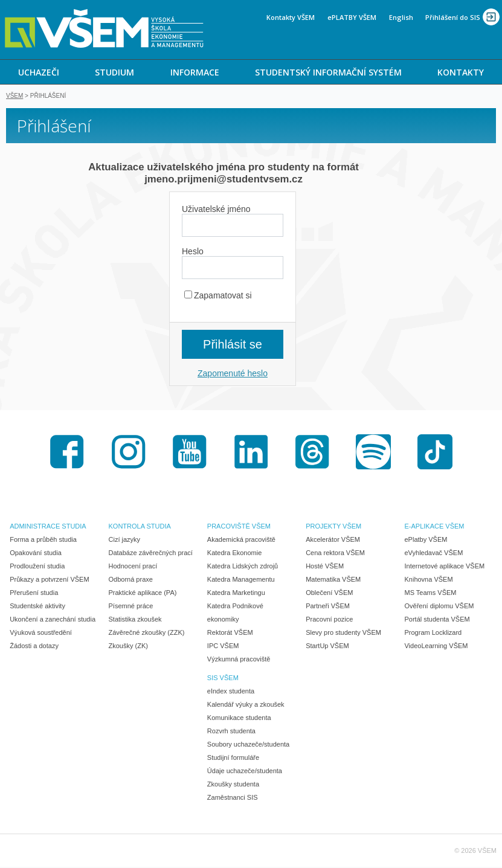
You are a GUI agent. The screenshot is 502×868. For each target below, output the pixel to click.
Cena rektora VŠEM (335, 554)
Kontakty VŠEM (291, 17)
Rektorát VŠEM (230, 634)
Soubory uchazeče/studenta (248, 745)
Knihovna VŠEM (428, 580)
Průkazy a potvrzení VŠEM (49, 580)
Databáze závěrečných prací (151, 554)
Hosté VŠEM (325, 567)
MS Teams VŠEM (430, 594)
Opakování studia (36, 554)
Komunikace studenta (239, 719)
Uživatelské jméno (216, 210)
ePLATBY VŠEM (352, 17)
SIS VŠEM (223, 679)
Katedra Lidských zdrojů (243, 567)
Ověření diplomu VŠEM (439, 607)
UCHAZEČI (39, 72)
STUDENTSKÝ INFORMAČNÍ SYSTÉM (328, 72)
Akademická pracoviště (241, 541)
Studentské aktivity (37, 607)
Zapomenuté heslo (233, 375)
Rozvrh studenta (231, 732)
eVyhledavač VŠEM (433, 554)
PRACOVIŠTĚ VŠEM (239, 527)
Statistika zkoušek (135, 620)
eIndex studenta (231, 692)
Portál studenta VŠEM (437, 620)
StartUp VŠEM (327, 647)
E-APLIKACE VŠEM (434, 527)
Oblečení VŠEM (329, 594)
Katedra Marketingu (236, 594)
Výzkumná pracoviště (239, 660)
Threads (312, 453)
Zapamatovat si (218, 297)
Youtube (190, 453)
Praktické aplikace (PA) (143, 594)
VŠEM (14, 97)
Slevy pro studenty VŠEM (343, 634)
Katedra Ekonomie (235, 554)
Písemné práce (131, 607)
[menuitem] (38, 72)
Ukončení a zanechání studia (53, 620)
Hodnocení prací (133, 567)
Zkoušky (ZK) (128, 647)
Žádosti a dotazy (34, 647)
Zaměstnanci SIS (233, 799)
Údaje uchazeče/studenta (245, 772)
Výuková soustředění (41, 634)
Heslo (193, 252)
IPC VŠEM (223, 647)
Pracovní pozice (329, 620)
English (401, 17)
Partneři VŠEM (328, 607)
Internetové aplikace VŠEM (444, 567)
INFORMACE (195, 72)
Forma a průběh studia (43, 541)
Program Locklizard (433, 634)
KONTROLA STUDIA (140, 527)
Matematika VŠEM (333, 580)
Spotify (373, 453)
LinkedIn (251, 453)
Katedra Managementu (241, 580)
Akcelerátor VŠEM (333, 541)
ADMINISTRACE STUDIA (48, 527)
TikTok (435, 453)
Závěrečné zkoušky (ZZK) (147, 634)
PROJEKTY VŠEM (333, 527)
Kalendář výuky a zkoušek (246, 706)
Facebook (67, 453)
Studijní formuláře (233, 759)
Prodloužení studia (37, 567)
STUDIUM (114, 72)
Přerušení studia (34, 594)
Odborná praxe (131, 580)
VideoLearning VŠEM (436, 647)
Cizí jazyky (125, 541)
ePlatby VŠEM (426, 541)
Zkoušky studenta (233, 785)
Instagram (129, 453)
